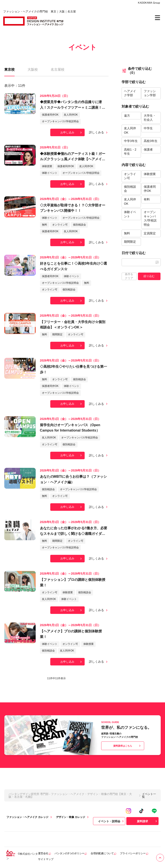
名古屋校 (58, 69)
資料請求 (147, 821)
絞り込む (149, 276)
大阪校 (33, 69)
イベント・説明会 (111, 821)
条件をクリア (129, 276)
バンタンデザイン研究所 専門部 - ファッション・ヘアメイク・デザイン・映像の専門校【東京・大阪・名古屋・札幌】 (70, 795)
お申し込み (72, 133)
